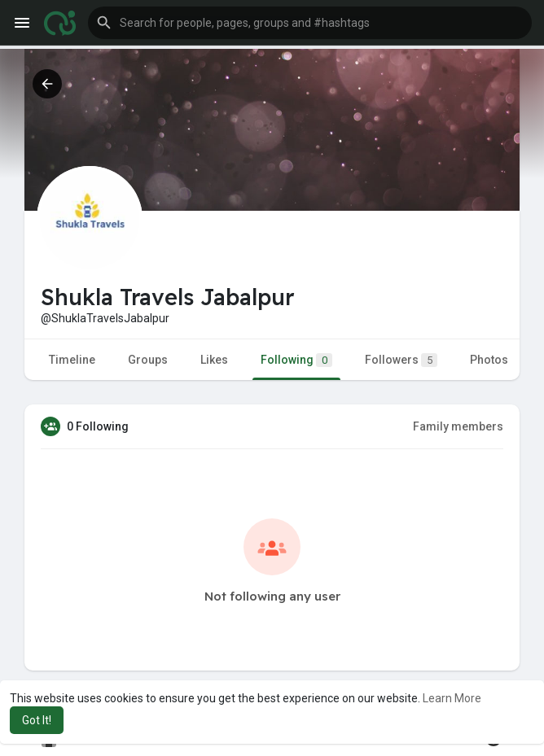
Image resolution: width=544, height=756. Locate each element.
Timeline (72, 360)
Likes (214, 360)
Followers (401, 360)
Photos (489, 360)
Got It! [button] (37, 720)
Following (296, 360)
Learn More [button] (452, 698)
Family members (458, 426)
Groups (148, 360)
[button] (310, 23)
